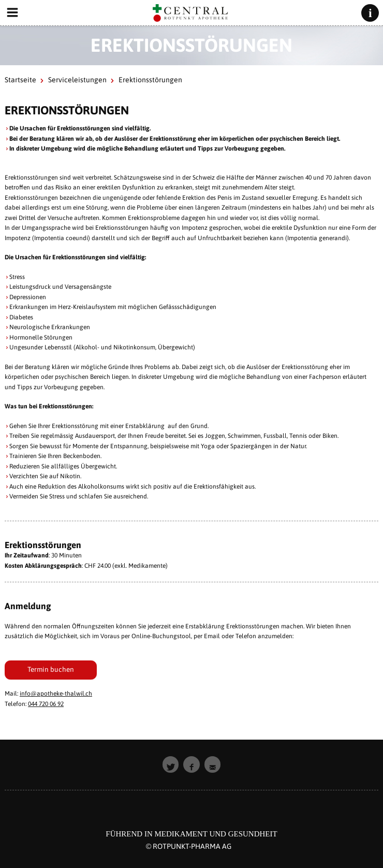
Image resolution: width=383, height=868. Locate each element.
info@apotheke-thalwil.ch (56, 694)
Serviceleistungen (77, 80)
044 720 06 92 (46, 704)
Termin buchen (51, 669)
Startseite (20, 80)
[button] (171, 764)
